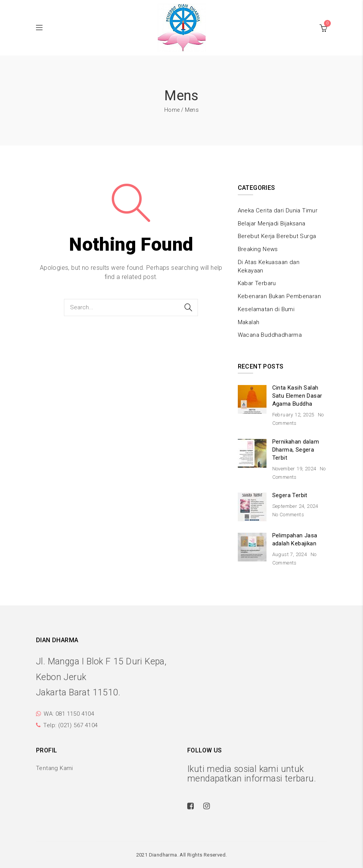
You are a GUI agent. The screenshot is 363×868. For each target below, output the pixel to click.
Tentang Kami (55, 768)
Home (172, 110)
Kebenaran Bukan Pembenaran (279, 296)
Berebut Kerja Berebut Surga (277, 236)
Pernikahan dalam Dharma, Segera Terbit (296, 450)
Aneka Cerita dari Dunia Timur (278, 210)
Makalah (249, 322)
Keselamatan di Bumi (266, 309)
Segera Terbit (290, 495)
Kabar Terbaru (257, 283)
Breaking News (258, 249)
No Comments (288, 515)
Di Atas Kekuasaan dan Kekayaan (269, 266)
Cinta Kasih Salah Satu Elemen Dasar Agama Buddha (297, 396)
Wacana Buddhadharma (270, 335)
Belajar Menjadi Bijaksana (272, 224)
